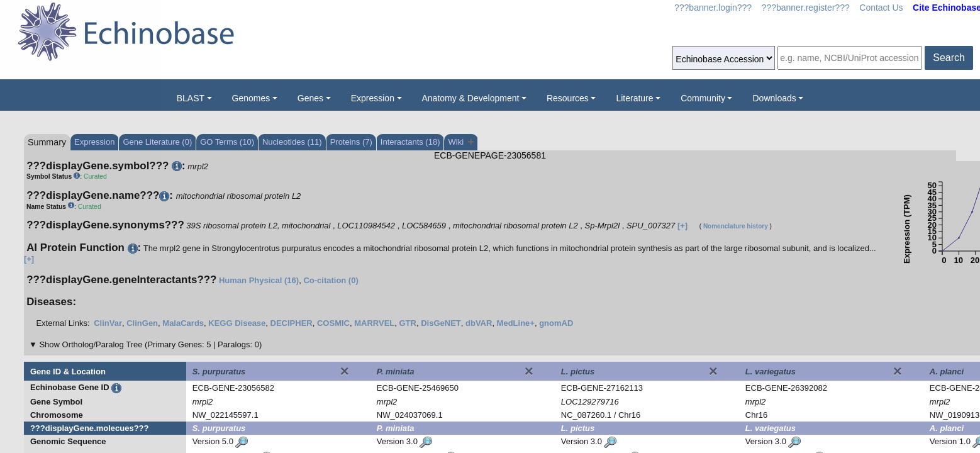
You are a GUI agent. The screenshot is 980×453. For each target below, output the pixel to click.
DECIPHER (292, 323)
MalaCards (183, 323)
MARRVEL (374, 323)
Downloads (774, 98)
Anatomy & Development (471, 98)
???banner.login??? (713, 8)
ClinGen (142, 323)
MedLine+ (516, 323)
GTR (408, 323)
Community (703, 98)
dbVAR (479, 323)
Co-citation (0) (331, 280)
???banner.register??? (806, 8)
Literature (634, 98)
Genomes (251, 98)
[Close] (345, 371)
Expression (373, 98)
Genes (310, 98)
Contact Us (881, 8)
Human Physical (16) (259, 280)
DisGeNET (441, 323)
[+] (682, 226)
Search (949, 58)
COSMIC (333, 323)
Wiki (461, 142)
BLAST (191, 98)
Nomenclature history (736, 226)
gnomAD (556, 323)
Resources (568, 98)
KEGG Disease (237, 323)
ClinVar (108, 323)
